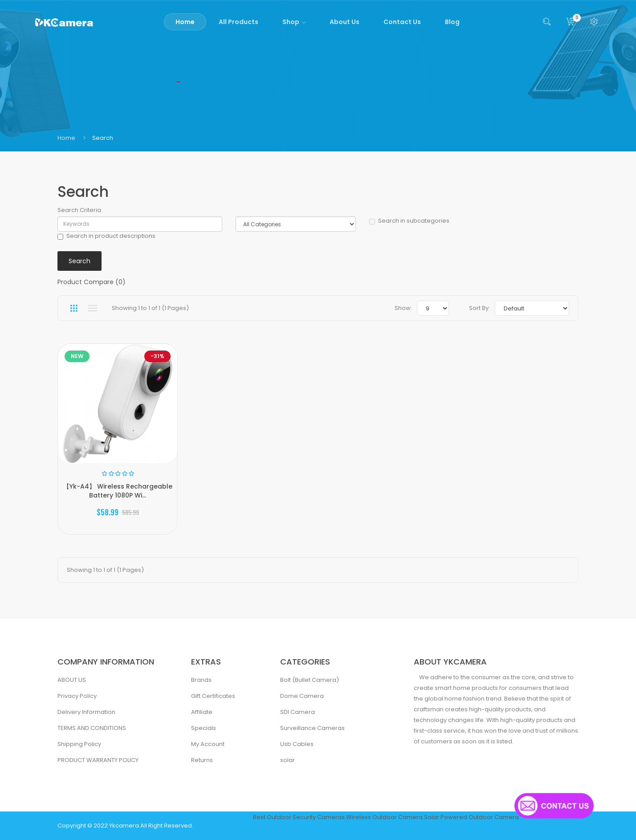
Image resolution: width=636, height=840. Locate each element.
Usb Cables (297, 744)
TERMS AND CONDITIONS (92, 728)
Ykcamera (124, 826)
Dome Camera (302, 696)
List (92, 308)
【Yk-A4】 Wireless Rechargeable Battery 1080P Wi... (118, 491)
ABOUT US (72, 680)
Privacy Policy (77, 696)
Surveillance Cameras (312, 728)
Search (103, 138)
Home (66, 138)
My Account (208, 744)
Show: (403, 308)
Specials (204, 728)
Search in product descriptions (106, 236)
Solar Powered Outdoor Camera (471, 817)
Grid (74, 308)
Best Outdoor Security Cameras (299, 817)
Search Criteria (79, 210)
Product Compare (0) (92, 282)
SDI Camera (298, 712)
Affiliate (202, 712)
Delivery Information (86, 712)
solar (287, 760)
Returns (202, 760)
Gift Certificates (213, 696)
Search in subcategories (409, 221)
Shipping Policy (79, 744)
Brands (201, 680)
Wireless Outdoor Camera (384, 817)
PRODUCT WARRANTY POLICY (98, 760)
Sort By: (479, 308)
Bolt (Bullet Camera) (310, 680)
